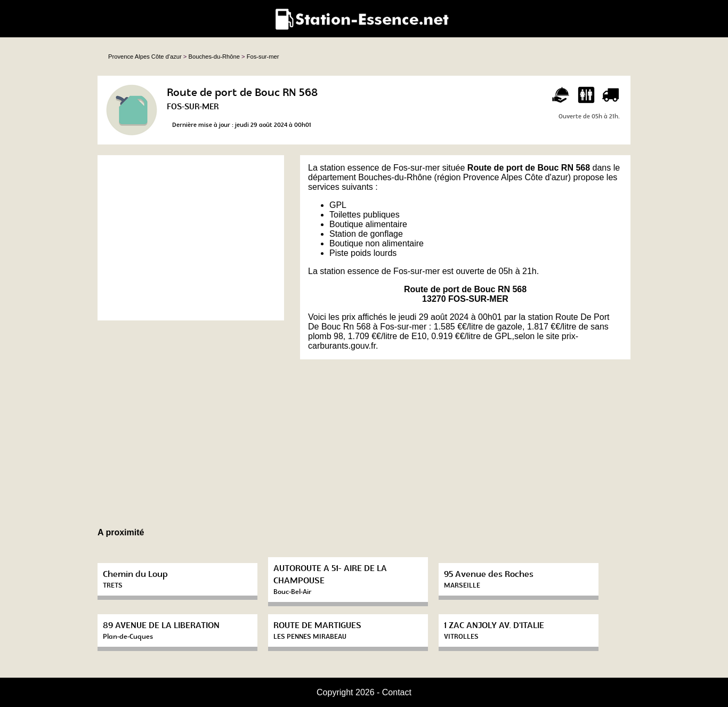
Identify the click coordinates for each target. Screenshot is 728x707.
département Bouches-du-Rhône (370, 177)
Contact (397, 692)
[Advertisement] (191, 238)
